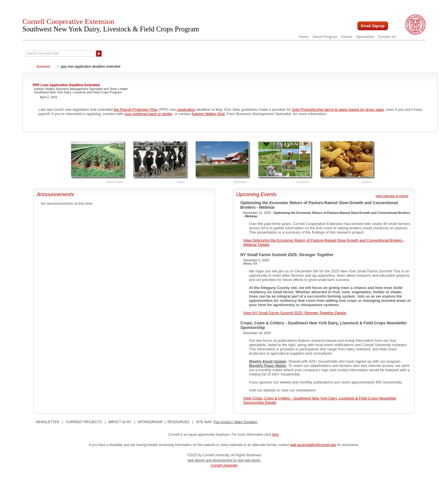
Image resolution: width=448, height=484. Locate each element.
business (43, 67)
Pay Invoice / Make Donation (236, 422)
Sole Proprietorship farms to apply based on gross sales (338, 110)
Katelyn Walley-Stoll (208, 114)
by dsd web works (247, 460)
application (186, 110)
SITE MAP (204, 422)
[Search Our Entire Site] (60, 53)
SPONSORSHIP (150, 422)
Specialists (365, 37)
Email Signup (373, 26)
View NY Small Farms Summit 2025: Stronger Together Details (295, 313)
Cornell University (224, 465)
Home (304, 37)
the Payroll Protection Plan (136, 110)
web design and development (210, 460)
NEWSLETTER (47, 422)
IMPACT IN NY (120, 422)
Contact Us (387, 37)
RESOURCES (178, 422)
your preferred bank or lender (148, 114)
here (275, 435)
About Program (325, 37)
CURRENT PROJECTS (84, 422)
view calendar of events (392, 196)
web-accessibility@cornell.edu (313, 445)
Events (347, 37)
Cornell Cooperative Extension (111, 25)
